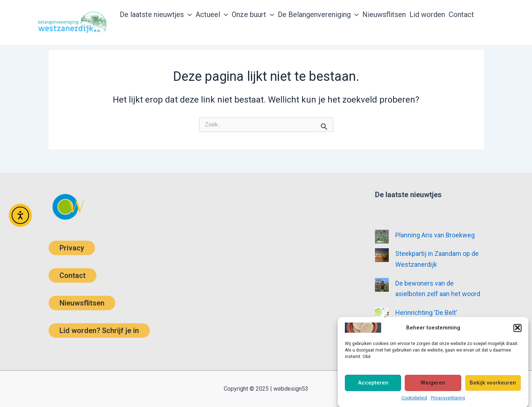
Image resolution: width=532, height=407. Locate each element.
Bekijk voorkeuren (493, 385)
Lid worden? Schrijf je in (99, 331)
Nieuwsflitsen (82, 303)
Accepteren (373, 385)
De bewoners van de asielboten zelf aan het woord (438, 289)
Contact (73, 275)
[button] (517, 330)
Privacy (72, 248)
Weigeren (433, 385)
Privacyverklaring (448, 400)
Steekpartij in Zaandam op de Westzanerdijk (437, 259)
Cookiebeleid (414, 400)
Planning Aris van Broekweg (435, 235)
